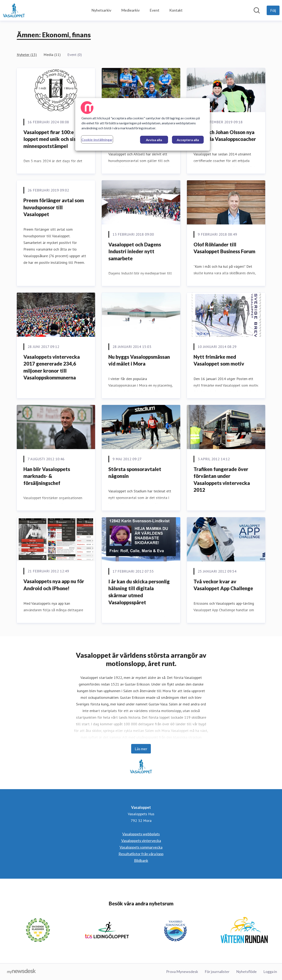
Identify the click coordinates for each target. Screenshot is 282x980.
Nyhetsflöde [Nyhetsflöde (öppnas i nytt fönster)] (246, 972)
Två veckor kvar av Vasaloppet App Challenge (223, 585)
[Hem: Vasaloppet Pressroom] (14, 10)
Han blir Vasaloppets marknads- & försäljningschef (47, 476)
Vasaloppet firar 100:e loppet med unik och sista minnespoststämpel (52, 139)
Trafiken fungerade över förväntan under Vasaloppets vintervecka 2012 (222, 480)
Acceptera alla (188, 140)
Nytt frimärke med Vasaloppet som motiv (219, 360)
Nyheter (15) (27, 55)
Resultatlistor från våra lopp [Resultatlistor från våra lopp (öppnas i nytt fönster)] (141, 854)
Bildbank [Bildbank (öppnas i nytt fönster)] (141, 860)
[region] (143, 124)
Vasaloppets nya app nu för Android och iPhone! (54, 585)
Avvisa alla (154, 140)
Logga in (270, 972)
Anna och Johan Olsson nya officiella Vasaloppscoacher (225, 136)
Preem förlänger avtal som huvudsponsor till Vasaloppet (54, 207)
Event (154, 10)
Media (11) (52, 55)
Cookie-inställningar (97, 140)
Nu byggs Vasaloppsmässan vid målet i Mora (139, 360)
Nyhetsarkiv (101, 10)
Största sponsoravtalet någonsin (135, 473)
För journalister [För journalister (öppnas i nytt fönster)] (217, 972)
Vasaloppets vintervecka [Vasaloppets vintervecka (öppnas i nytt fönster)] (141, 841)
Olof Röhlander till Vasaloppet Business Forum (224, 248)
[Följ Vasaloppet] (273, 10)
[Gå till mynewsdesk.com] (21, 972)
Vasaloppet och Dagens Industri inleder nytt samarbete (135, 251)
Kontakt (176, 10)
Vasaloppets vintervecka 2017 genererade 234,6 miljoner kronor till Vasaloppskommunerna (52, 367)
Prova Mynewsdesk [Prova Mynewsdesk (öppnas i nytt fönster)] (182, 972)
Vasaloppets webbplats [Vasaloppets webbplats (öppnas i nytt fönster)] (141, 834)
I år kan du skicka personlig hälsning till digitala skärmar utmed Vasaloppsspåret (139, 592)
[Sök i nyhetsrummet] (257, 10)
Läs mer (141, 749)
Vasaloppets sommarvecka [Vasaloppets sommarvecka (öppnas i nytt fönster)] (141, 847)
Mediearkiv (130, 10)
